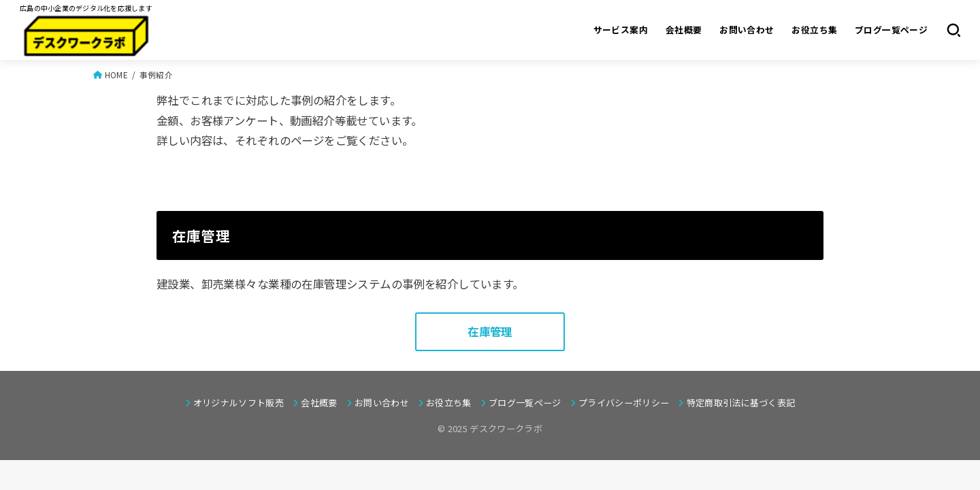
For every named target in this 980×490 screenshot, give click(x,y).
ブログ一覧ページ (891, 30)
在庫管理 (490, 331)
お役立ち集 (814, 30)
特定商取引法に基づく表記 (741, 403)
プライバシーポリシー (624, 403)
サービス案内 (621, 30)
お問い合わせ (747, 30)
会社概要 (684, 30)
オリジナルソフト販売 (239, 403)
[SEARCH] (953, 30)
